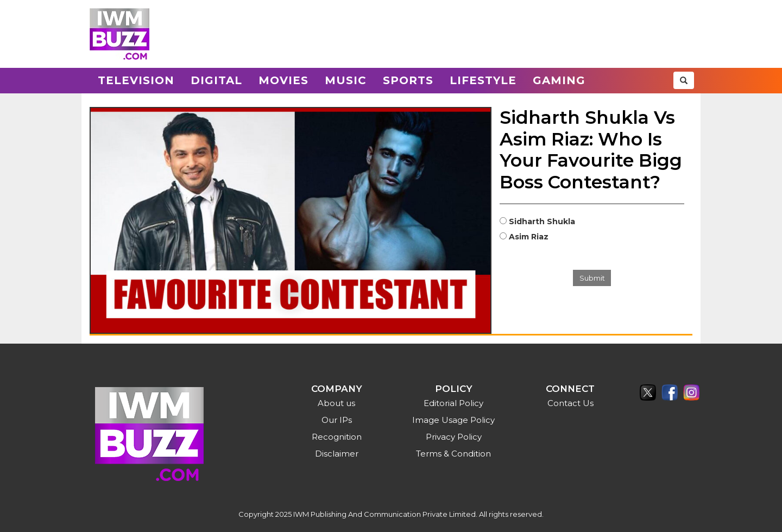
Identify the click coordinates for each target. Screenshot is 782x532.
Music (346, 80)
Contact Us (570, 403)
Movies (283, 80)
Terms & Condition (453, 454)
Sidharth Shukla (542, 221)
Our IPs (337, 420)
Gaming (559, 80)
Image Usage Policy (453, 420)
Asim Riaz (529, 237)
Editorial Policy (453, 403)
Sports (408, 80)
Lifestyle (483, 80)
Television (136, 80)
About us (336, 403)
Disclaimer (337, 454)
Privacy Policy (454, 437)
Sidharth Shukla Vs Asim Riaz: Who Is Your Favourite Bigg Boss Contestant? (591, 150)
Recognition (337, 437)
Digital (216, 80)
